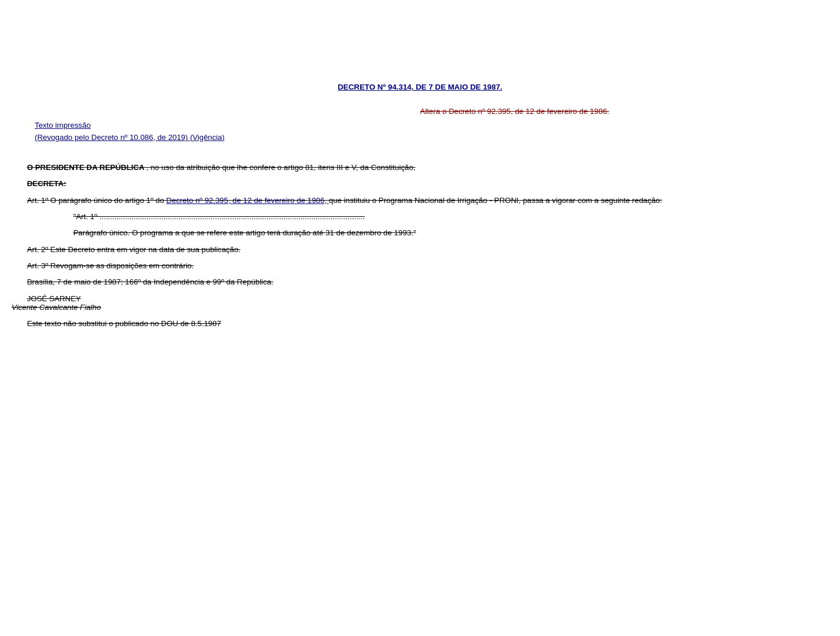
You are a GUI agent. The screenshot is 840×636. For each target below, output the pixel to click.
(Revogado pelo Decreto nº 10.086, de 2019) (112, 137)
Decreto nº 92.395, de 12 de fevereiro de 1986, (248, 200)
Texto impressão (63, 125)
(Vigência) (208, 137)
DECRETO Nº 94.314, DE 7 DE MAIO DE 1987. (420, 87)
